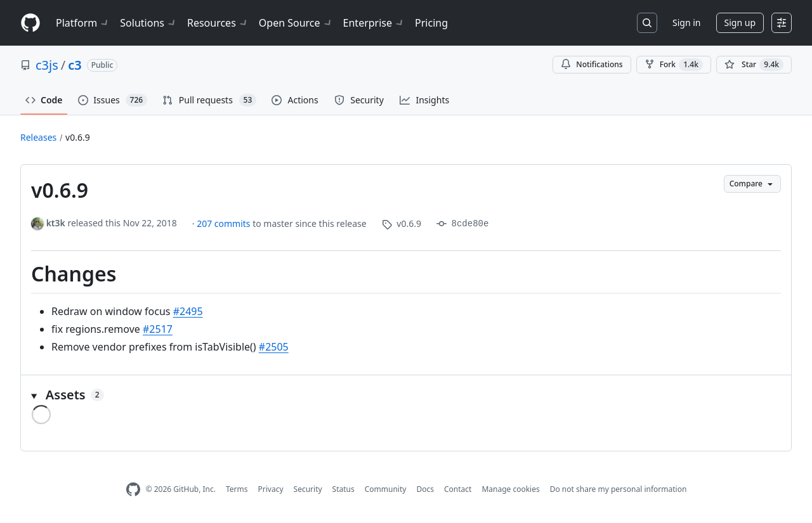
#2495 (188, 311)
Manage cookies (510, 489)
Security (308, 489)
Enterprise (374, 23)
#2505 (274, 347)
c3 (75, 65)
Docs (425, 489)
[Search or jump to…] (647, 23)
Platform (83, 23)
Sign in (686, 23)
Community (386, 489)
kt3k (56, 223)
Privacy (271, 489)
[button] (406, 395)
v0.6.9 (78, 137)
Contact (458, 489)
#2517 (158, 329)
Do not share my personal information (619, 489)
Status (344, 489)
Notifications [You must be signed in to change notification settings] (592, 64)
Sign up (740, 23)
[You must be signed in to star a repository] (754, 65)
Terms (237, 489)
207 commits (225, 223)
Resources (218, 23)
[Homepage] (30, 23)
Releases (38, 137)
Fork (674, 65)
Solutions (148, 23)
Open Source (296, 23)
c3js (47, 65)
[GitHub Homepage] (133, 490)
